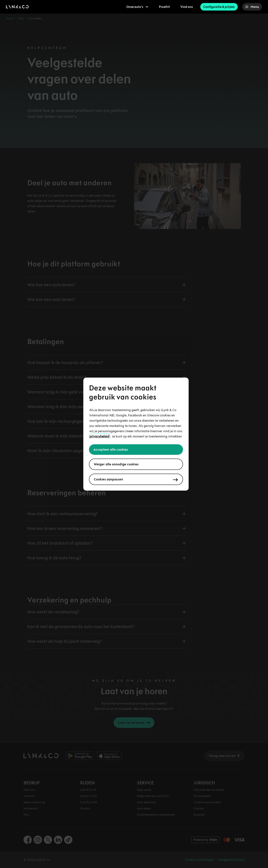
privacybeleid (99, 436)
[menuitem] (137, 7)
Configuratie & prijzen (219, 7)
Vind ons (187, 7)
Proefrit (164, 7)
